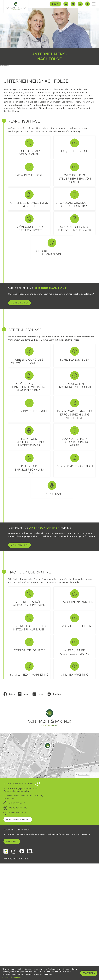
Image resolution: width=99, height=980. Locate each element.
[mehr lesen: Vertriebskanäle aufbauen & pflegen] (29, 676)
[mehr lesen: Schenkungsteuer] (75, 395)
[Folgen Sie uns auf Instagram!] (14, 954)
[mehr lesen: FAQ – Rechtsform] (29, 183)
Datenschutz (10, 962)
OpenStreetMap (83, 878)
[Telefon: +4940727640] (17, 906)
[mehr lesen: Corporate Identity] (29, 737)
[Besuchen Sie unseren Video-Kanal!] (87, 4)
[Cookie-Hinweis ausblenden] (89, 973)
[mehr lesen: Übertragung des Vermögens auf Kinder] (29, 395)
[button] (55, 4)
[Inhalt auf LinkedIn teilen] (40, 797)
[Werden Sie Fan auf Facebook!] (22, 954)
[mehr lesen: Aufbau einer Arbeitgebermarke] (75, 737)
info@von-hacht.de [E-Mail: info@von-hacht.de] (17, 915)
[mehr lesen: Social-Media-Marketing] (29, 767)
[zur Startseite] (21, 9)
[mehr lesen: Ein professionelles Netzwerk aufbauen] (29, 706)
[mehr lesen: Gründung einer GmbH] (29, 461)
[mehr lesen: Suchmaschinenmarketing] (75, 676)
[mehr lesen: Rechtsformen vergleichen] (29, 151)
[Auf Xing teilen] (25, 797)
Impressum (24, 962)
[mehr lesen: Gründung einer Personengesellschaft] (75, 427)
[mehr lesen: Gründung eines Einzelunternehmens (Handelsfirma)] (29, 427)
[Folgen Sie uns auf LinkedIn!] (30, 954)
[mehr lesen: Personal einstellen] (75, 706)
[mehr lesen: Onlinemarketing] (75, 767)
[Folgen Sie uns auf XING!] (6, 954)
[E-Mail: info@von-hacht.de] (73, 4)
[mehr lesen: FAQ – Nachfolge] (75, 151)
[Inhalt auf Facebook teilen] (11, 797)
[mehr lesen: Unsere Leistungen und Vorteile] (29, 217)
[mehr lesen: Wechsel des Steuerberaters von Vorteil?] (75, 183)
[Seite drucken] (56, 797)
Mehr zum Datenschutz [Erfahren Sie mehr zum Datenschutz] (12, 977)
